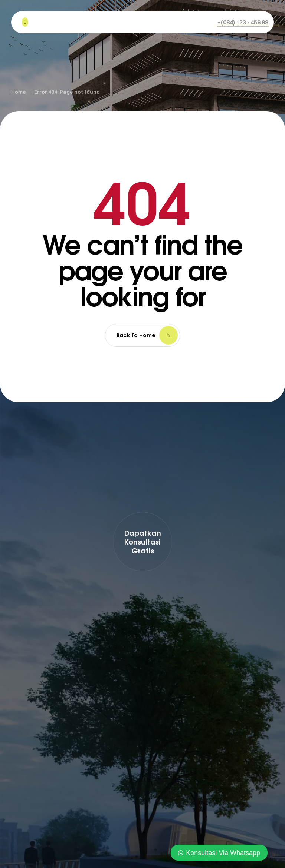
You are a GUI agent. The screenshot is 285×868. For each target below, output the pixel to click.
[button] (243, 22)
